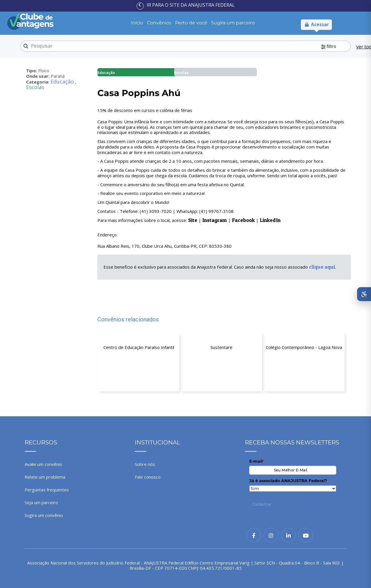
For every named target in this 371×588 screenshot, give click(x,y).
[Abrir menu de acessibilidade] (364, 294)
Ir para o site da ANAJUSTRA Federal (191, 5)
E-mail (257, 461)
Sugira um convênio (44, 515)
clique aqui (322, 267)
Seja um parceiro (41, 502)
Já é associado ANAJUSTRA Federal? (288, 481)
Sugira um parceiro (233, 23)
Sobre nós (145, 464)
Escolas (35, 87)
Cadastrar (262, 504)
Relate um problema (45, 477)
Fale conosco (148, 477)
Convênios (159, 23)
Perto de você (191, 23)
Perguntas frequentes (47, 490)
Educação (63, 82)
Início (137, 23)
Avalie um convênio (43, 464)
